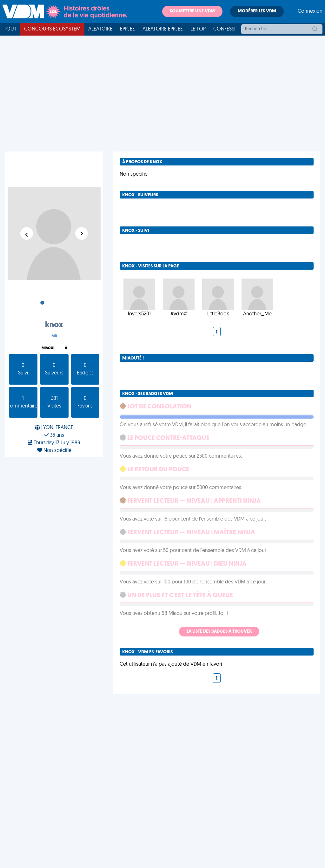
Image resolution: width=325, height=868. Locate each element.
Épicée (127, 29)
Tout (10, 29)
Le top (198, 29)
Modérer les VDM (257, 11)
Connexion (310, 11)
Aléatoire (100, 29)
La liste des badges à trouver (219, 632)
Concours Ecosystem (52, 29)
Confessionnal (233, 29)
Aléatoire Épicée (163, 29)
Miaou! (48, 348)
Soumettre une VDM (192, 11)
